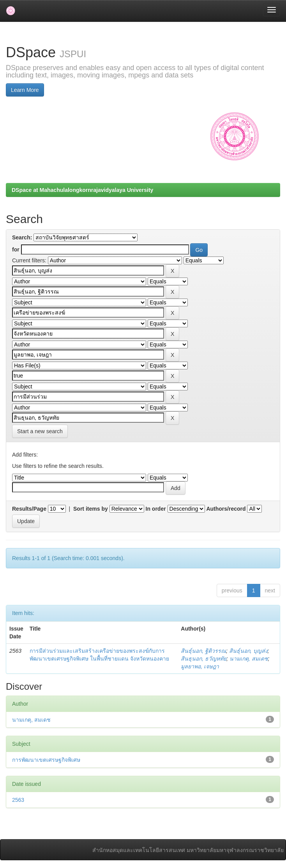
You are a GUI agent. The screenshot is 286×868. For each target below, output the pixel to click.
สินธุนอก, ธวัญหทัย (204, 659)
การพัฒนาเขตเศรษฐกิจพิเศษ (46, 760)
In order (156, 509)
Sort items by (91, 509)
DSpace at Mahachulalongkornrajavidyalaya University (82, 190)
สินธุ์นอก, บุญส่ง (248, 651)
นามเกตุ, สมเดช (249, 659)
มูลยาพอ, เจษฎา (200, 666)
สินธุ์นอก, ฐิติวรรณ (203, 651)
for (16, 250)
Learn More (25, 90)
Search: (22, 237)
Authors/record (226, 509)
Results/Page (29, 509)
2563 (18, 800)
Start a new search (40, 431)
